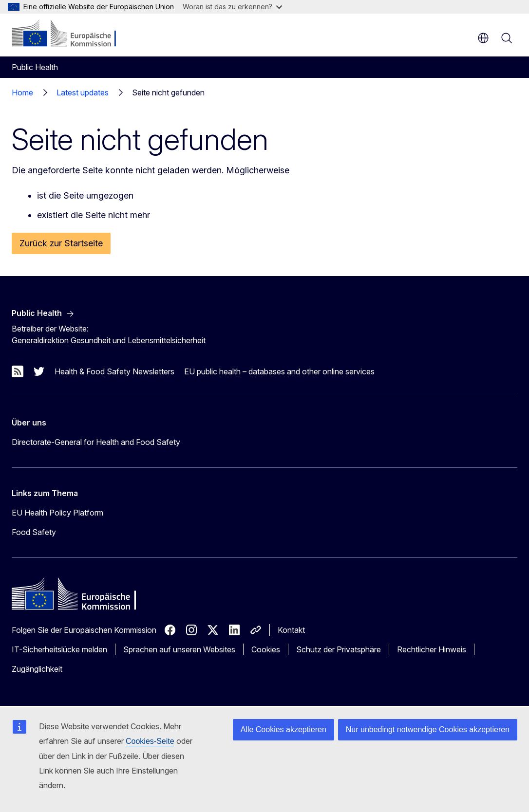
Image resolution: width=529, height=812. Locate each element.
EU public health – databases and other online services (279, 371)
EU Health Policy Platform (57, 513)
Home (22, 92)
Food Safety (34, 532)
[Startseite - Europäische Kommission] (71, 34)
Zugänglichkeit (37, 669)
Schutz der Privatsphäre (339, 649)
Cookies (266, 649)
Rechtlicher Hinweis (432, 649)
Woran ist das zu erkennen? (232, 7)
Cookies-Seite (150, 741)
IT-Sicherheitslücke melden (59, 649)
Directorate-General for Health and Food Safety (96, 442)
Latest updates (83, 92)
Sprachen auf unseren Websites (179, 649)
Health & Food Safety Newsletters (114, 371)
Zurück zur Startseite (61, 243)
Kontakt (291, 630)
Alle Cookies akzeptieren (283, 729)
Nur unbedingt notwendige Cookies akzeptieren (428, 729)
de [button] (483, 38)
